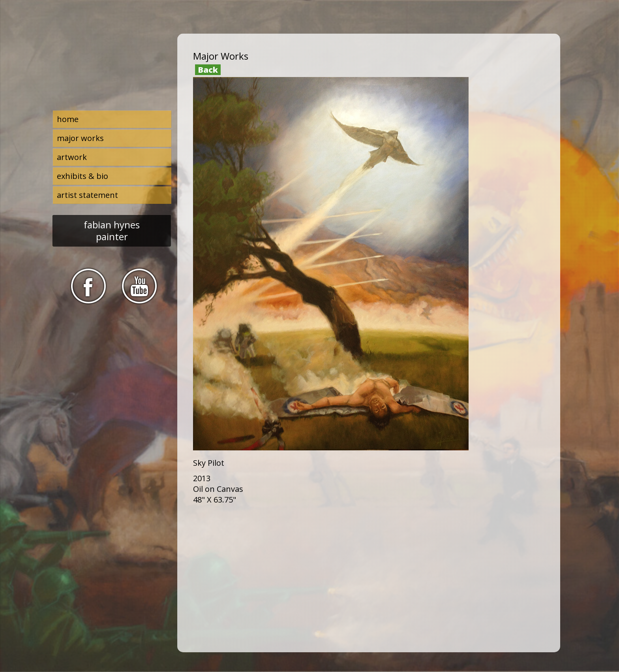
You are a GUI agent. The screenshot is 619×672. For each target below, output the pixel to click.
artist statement (87, 195)
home (68, 119)
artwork (72, 157)
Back (208, 70)
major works (80, 138)
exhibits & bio (83, 176)
